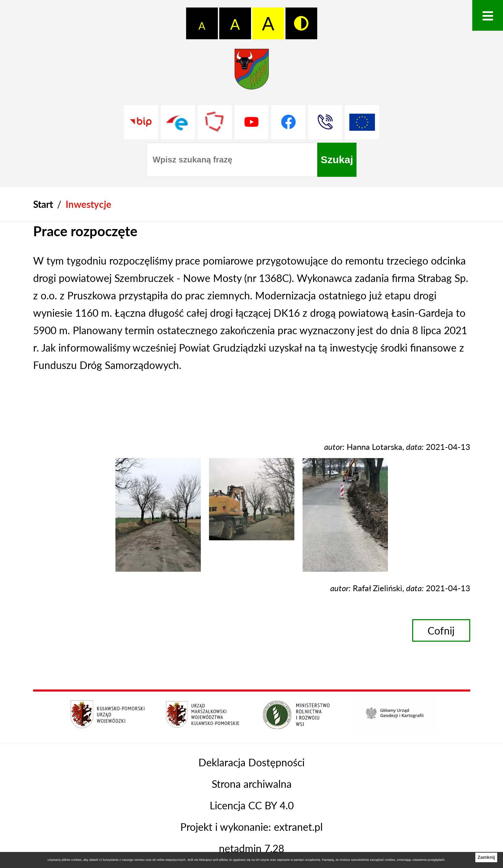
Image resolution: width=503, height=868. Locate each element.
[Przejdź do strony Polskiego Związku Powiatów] (215, 122)
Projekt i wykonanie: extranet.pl (251, 827)
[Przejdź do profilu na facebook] (288, 122)
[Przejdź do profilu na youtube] (252, 122)
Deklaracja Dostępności (251, 762)
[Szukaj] (337, 160)
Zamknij (486, 857)
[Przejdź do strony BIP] (141, 122)
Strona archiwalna (252, 784)
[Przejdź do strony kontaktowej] (325, 122)
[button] (158, 568)
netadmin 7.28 (251, 848)
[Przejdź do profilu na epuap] (178, 122)
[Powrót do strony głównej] (43, 204)
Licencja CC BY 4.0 (252, 805)
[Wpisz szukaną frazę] (232, 160)
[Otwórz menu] (488, 15)
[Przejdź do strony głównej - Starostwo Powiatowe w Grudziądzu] (252, 72)
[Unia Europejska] (362, 122)
